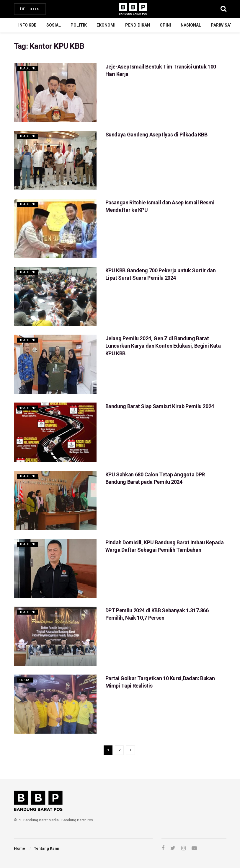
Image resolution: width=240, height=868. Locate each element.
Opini (165, 25)
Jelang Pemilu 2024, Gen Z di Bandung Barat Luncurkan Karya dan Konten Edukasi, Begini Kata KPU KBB (163, 346)
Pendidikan (138, 25)
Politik (79, 25)
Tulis (30, 9)
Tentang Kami (47, 848)
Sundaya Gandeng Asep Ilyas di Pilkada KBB (156, 135)
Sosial (54, 25)
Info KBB (27, 25)
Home (19, 848)
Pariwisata (223, 25)
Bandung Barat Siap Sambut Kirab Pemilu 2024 (160, 406)
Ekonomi (106, 25)
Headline (27, 68)
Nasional (191, 25)
